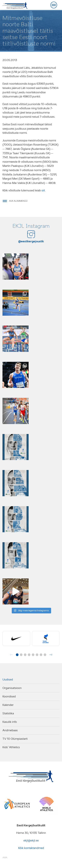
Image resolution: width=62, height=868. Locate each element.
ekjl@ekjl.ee (31, 841)
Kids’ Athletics (11, 747)
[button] (17, 655)
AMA (5, 857)
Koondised (9, 696)
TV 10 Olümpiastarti (15, 739)
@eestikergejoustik (31, 241)
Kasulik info (10, 722)
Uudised (8, 680)
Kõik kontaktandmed (31, 848)
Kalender (8, 705)
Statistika (8, 713)
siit (43, 190)
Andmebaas (10, 730)
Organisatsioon (12, 688)
